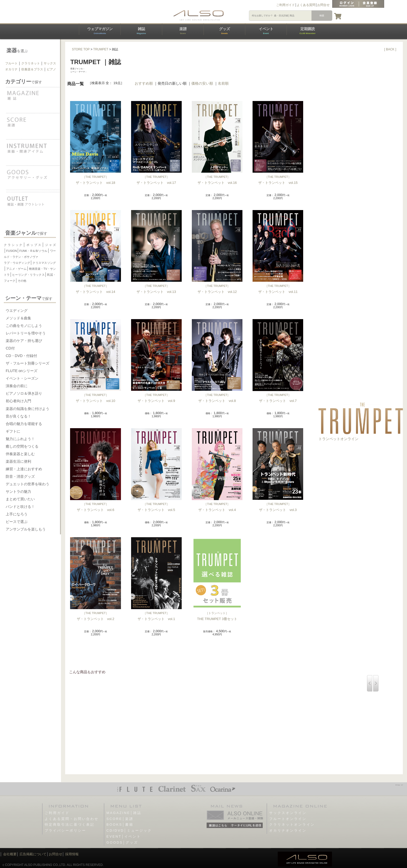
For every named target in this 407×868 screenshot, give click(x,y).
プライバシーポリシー (65, 830)
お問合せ (323, 5)
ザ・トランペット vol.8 (217, 401)
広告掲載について (33, 854)
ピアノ (51, 69)
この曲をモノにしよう (24, 326)
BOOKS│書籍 (120, 825)
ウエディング (17, 311)
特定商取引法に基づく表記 (70, 825)
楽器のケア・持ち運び (24, 341)
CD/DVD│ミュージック (129, 830)
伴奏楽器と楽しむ (20, 454)
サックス (50, 63)
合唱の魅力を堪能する (24, 424)
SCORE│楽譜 (120, 819)
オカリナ (11, 69)
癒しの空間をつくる (22, 446)
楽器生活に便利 (18, 461)
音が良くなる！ (18, 416)
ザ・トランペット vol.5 (156, 510)
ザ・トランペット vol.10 (96, 401)
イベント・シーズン (22, 378)
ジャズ (50, 245)
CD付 (10, 348)
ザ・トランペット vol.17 (156, 183)
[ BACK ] (390, 49)
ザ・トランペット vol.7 (278, 401)
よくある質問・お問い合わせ (72, 819)
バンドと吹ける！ (20, 507)
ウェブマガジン (100, 31)
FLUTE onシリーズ (22, 371)
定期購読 (307, 31)
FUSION (12, 251)
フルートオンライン (288, 819)
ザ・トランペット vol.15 (278, 183)
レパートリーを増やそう (26, 333)
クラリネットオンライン (292, 825)
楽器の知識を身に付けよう (28, 409)
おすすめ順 (144, 83)
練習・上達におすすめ (24, 469)
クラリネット (31, 63)
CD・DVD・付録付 (21, 356)
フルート (11, 63)
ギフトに (13, 431)
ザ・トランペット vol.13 (156, 292)
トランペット (217, 613)
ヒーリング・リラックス (28, 275)
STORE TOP (81, 49)
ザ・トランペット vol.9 (156, 401)
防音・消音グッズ (20, 476)
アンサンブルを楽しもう (26, 529)
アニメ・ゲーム (16, 269)
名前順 (223, 83)
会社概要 (10, 854)
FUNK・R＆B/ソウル (33, 251)
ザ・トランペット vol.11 (278, 292)
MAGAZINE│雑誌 (124, 813)
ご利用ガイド (286, 5)
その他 (22, 281)
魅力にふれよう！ (20, 439)
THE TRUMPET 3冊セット (217, 619)
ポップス (34, 245)
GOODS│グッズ (122, 842)
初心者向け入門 (18, 401)
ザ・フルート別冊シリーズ (28, 363)
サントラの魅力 (18, 492)
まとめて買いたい (20, 499)
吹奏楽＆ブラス (32, 69)
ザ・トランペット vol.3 (278, 510)
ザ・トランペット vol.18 (96, 183)
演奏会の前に (17, 386)
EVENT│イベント (124, 836)
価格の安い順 (202, 83)
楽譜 (183, 31)
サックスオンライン (288, 813)
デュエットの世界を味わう (28, 484)
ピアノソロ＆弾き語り (24, 393)
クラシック (13, 245)
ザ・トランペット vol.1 (156, 619)
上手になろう (17, 514)
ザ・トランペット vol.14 (96, 292)
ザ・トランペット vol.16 (217, 183)
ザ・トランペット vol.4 (217, 510)
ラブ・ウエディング (17, 263)
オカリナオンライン (288, 830)
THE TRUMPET (96, 177)
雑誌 (141, 31)
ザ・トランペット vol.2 (96, 619)
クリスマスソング (44, 263)
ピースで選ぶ (17, 522)
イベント (266, 31)
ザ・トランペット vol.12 (217, 292)
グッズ (225, 31)
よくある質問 (306, 5)
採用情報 (72, 854)
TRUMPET (101, 49)
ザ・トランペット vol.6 (96, 510)
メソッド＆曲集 (18, 318)
